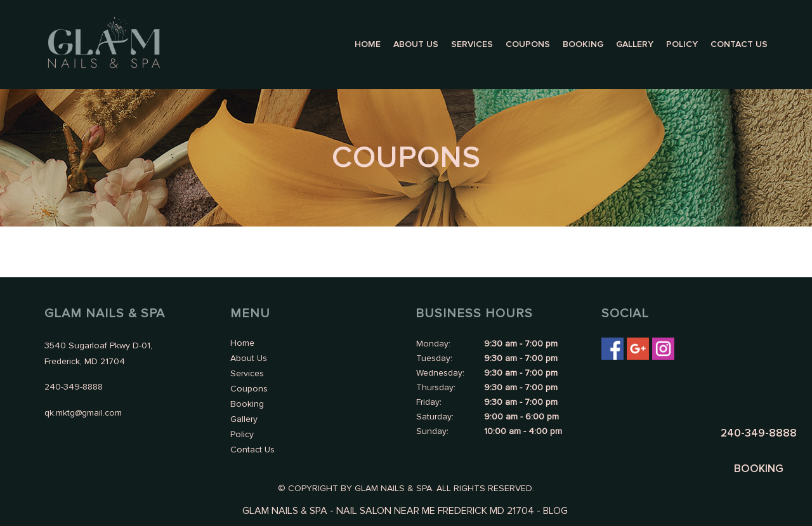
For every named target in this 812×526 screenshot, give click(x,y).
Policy (682, 44)
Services (472, 44)
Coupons (528, 44)
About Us (416, 44)
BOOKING (759, 469)
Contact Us (739, 44)
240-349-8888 (759, 433)
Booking (583, 44)
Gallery (635, 44)
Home (368, 44)
